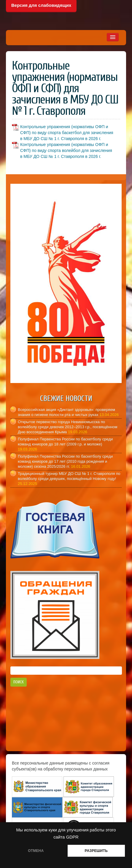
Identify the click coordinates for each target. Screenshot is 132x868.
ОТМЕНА (36, 851)
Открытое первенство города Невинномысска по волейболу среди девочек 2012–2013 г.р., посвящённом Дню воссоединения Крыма (67, 427)
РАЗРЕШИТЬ (96, 851)
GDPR (72, 837)
